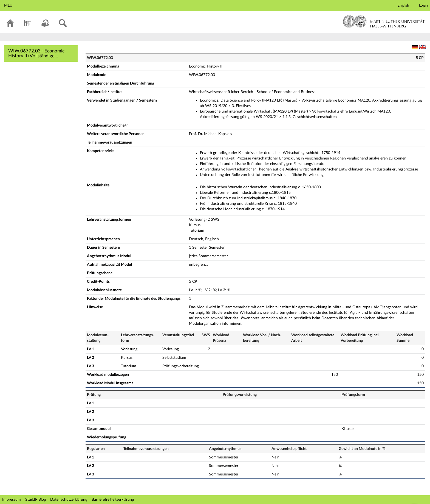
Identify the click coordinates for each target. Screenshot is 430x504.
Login (423, 5)
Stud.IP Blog (36, 500)
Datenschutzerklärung (69, 500)
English (403, 5)
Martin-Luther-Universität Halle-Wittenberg (384, 21)
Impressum (12, 500)
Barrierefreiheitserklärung (113, 500)
